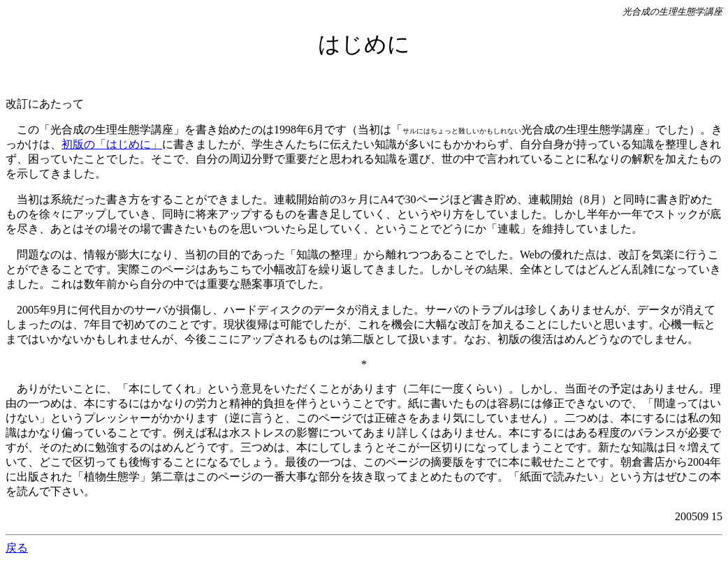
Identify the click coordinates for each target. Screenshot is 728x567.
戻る (17, 548)
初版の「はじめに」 (112, 144)
